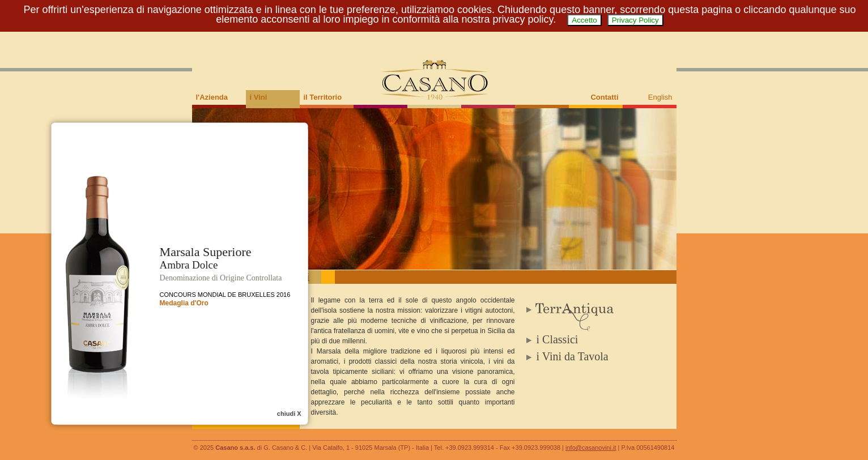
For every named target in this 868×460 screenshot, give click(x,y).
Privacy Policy (635, 20)
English (660, 97)
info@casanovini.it (591, 448)
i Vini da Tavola (573, 356)
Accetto (584, 20)
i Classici (558, 339)
